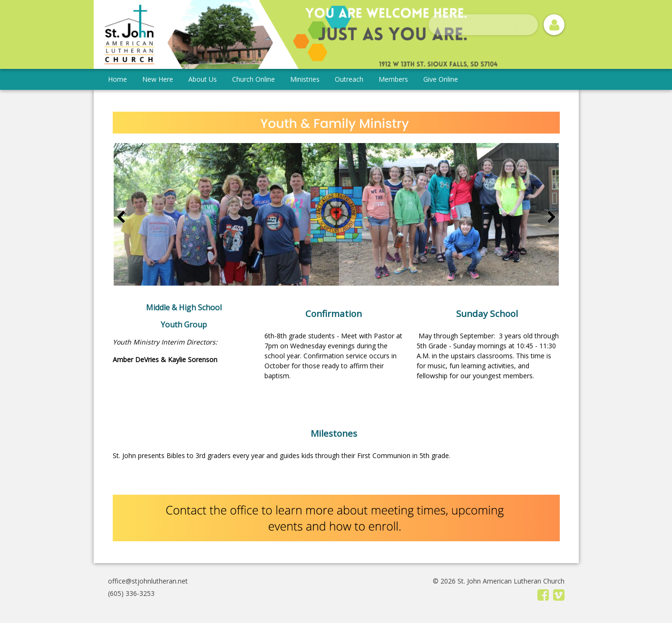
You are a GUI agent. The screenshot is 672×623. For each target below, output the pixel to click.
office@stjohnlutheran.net (148, 581)
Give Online (441, 79)
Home (117, 79)
